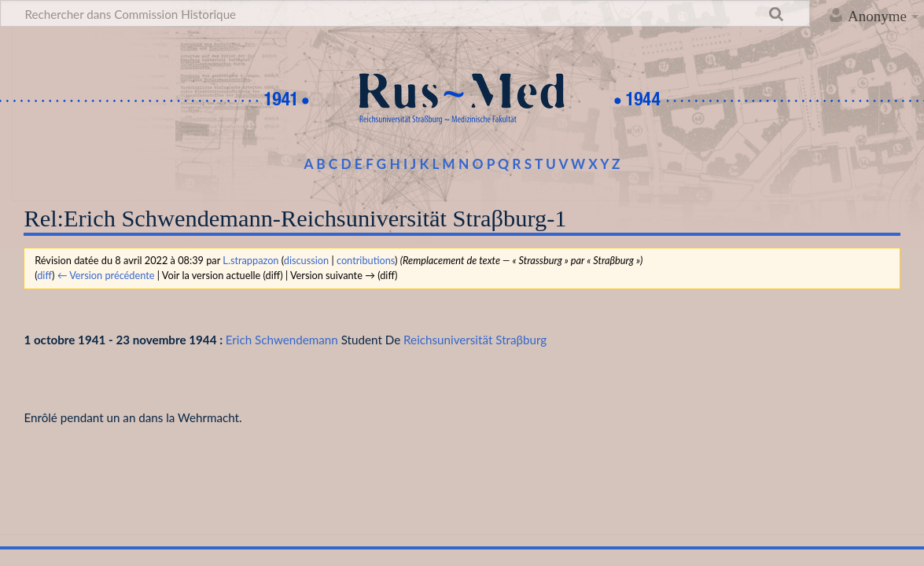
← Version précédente (106, 275)
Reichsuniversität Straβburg (475, 340)
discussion (306, 260)
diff (44, 275)
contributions (366, 260)
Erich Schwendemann (282, 340)
